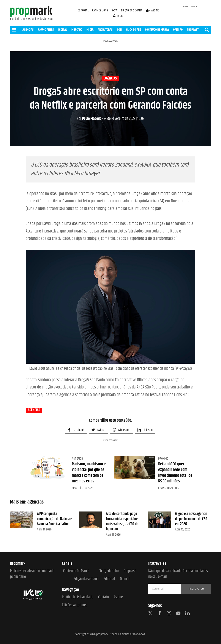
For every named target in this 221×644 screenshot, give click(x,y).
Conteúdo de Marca (76, 571)
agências (111, 79)
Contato (103, 597)
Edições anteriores (75, 605)
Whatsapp (122, 430)
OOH (119, 30)
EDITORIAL (83, 10)
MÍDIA (90, 30)
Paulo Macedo (89, 119)
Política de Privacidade (78, 597)
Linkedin (145, 430)
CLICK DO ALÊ (133, 30)
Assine (118, 597)
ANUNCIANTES (46, 30)
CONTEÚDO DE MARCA (157, 30)
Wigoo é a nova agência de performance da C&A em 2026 (191, 519)
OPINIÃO (178, 30)
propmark (102, 634)
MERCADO (77, 30)
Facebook (76, 430)
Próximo (163, 459)
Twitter (99, 430)
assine (153, 10)
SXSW (115, 10)
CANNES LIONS (100, 10)
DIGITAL (63, 30)
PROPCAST (193, 30)
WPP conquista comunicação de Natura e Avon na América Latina (54, 519)
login (118, 16)
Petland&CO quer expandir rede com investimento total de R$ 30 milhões (175, 473)
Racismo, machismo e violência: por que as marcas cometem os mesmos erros (89, 473)
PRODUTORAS (105, 30)
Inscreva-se (196, 589)
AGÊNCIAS (28, 30)
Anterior (77, 459)
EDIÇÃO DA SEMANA (132, 10)
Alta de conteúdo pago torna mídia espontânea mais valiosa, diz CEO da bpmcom (123, 521)
